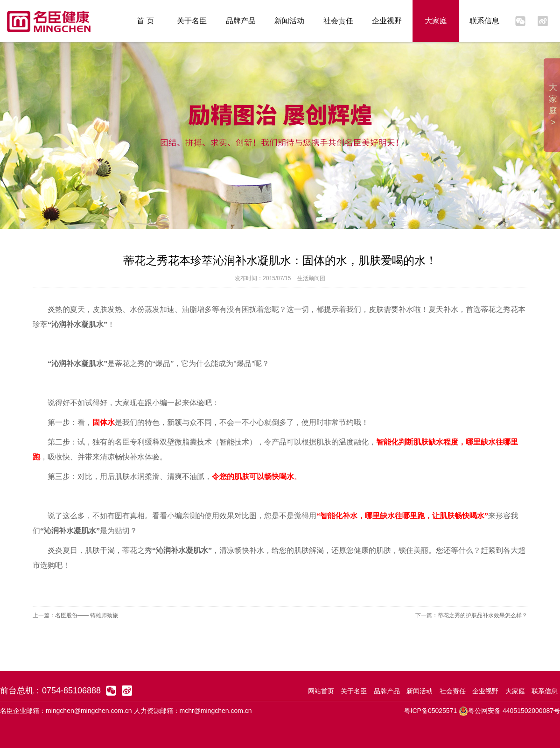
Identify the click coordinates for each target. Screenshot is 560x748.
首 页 (145, 21)
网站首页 (321, 691)
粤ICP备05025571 (431, 711)
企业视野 (387, 21)
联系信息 (484, 21)
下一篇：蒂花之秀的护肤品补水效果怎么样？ (471, 615)
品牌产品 (241, 21)
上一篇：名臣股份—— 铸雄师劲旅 (75, 615)
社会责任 (338, 21)
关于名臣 (192, 21)
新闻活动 (289, 21)
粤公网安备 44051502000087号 (509, 711)
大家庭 (436, 21)
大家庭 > (553, 105)
